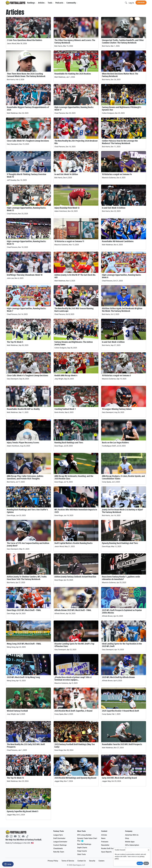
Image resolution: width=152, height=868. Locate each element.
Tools (51, 3)
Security (92, 861)
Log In (131, 3)
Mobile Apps (130, 842)
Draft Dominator (59, 838)
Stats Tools (81, 854)
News (103, 838)
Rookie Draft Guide (108, 848)
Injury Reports (106, 852)
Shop (127, 838)
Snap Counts (82, 851)
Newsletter (105, 845)
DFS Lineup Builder (84, 835)
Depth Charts (82, 848)
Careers (101, 861)
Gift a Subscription (132, 845)
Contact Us (82, 861)
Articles (42, 3)
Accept (140, 863)
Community (72, 3)
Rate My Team (59, 852)
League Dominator (60, 842)
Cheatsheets (58, 848)
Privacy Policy (53, 861)
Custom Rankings (60, 845)
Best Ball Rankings (84, 844)
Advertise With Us (132, 835)
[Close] (148, 850)
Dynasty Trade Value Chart (87, 840)
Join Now (141, 2)
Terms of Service (68, 861)
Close (146, 863)
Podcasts (60, 3)
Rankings (32, 3)
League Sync (58, 835)
